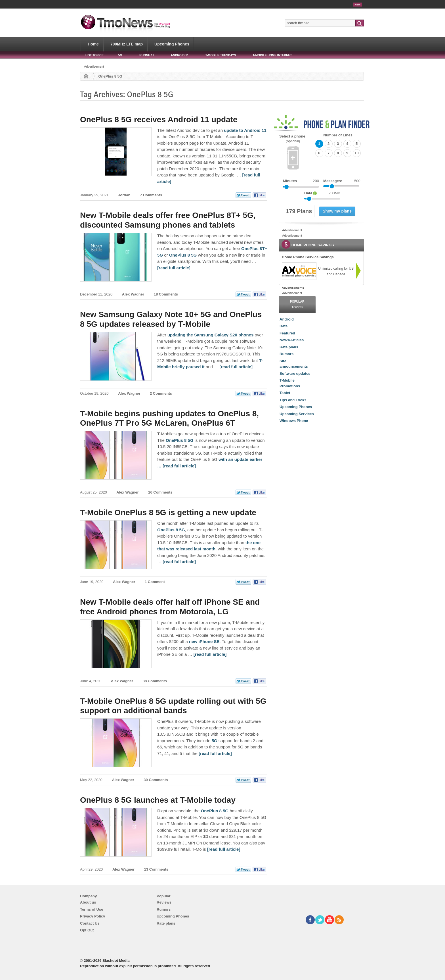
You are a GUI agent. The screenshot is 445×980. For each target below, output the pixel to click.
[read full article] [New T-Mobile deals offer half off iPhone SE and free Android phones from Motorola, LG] (210, 654)
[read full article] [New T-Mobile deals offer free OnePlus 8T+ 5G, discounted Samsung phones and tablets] (174, 268)
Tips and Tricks (293, 400)
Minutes (290, 181)
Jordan (124, 195)
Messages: (342, 181)
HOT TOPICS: (95, 55)
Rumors (286, 354)
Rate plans (289, 347)
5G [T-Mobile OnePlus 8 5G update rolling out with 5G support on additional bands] (215, 741)
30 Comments (156, 780)
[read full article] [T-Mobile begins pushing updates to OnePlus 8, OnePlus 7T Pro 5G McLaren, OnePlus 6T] (179, 466)
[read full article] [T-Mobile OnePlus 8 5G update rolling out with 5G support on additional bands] (215, 753)
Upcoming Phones (172, 44)
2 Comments (161, 393)
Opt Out (87, 930)
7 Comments (151, 195)
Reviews (164, 902)
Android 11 (180, 55)
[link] (299, 271)
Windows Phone (294, 421)
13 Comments (156, 869)
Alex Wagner (133, 294)
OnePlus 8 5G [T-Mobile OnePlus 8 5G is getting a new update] (171, 530)
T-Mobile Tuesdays (221, 55)
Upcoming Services (297, 414)
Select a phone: (293, 139)
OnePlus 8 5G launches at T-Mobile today (158, 800)
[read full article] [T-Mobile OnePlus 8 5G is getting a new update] (179, 562)
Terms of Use (92, 909)
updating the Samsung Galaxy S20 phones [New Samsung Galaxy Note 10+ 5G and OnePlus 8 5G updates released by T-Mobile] (210, 335)
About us (88, 902)
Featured (287, 333)
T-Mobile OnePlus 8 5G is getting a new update (168, 512)
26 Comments (160, 492)
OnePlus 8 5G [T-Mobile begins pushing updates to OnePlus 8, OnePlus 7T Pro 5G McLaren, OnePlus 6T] (180, 440)
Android (287, 319)
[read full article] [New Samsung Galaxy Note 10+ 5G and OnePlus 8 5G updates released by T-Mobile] (236, 367)
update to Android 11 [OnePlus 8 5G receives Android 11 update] (245, 130)
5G (120, 55)
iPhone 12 (146, 55)
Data (284, 326)
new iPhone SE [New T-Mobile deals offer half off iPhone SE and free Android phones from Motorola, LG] (204, 641)
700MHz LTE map (127, 44)
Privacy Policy (93, 916)
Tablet (285, 393)
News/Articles (292, 340)
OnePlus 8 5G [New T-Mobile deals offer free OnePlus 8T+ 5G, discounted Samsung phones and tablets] (183, 255)
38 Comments (155, 681)
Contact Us (90, 923)
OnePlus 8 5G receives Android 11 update (159, 119)
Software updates (295, 374)
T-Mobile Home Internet (272, 55)
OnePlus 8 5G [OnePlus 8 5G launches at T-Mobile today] (215, 811)
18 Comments (166, 294)
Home (93, 44)
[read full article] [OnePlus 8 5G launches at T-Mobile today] (224, 849)
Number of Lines (338, 135)
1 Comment (155, 582)
